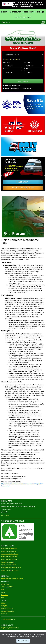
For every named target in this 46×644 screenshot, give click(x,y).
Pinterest (4, 614)
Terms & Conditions (7, 587)
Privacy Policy (5, 584)
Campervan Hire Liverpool (9, 559)
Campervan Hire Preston (9, 565)
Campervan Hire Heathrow (9, 557)
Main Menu (6, 22)
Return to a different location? (11, 59)
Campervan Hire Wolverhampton (11, 567)
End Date (6, 69)
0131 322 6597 (6, 515)
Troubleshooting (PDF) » (23, 188)
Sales (3, 598)
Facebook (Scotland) (7, 611)
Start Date (6, 62)
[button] (5, 174)
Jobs (3, 589)
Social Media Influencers (8, 619)
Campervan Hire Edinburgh (9, 549)
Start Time (28, 62)
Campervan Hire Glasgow (9, 551)
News (3, 592)
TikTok (3, 603)
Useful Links (5, 595)
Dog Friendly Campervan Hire (10, 628)
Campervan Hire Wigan (8, 562)
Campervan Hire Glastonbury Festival (12, 579)
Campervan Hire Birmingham (10, 570)
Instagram (4, 606)
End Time (27, 69)
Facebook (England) (7, 608)
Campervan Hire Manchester (10, 554)
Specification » (23, 182)
